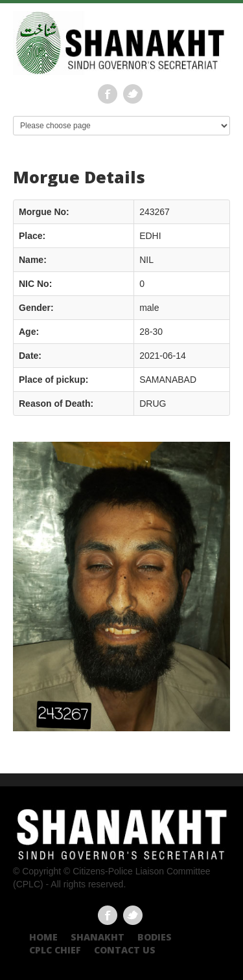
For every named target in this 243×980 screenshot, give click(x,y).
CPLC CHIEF (55, 950)
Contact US (125, 950)
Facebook (108, 94)
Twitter (133, 94)
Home (43, 937)
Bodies (155, 937)
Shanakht (98, 937)
